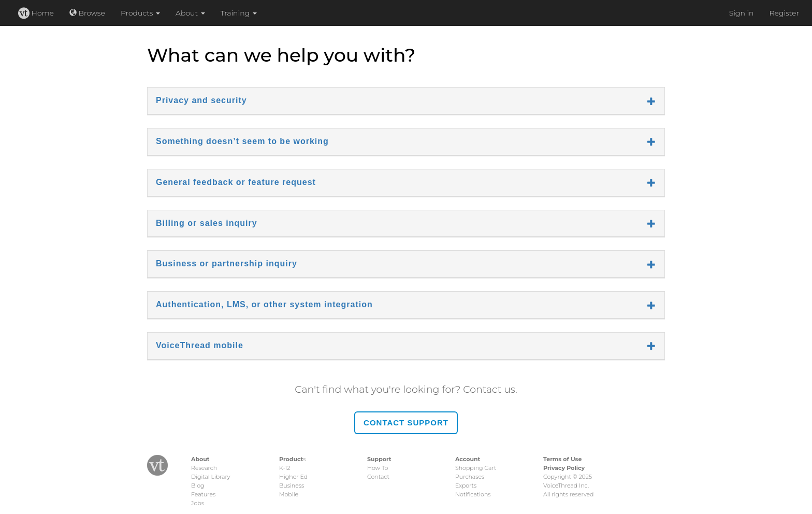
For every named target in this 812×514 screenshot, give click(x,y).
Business (292, 486)
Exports (466, 486)
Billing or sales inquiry (406, 223)
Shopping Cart (476, 468)
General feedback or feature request (406, 182)
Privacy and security (406, 101)
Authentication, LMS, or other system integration (406, 305)
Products (140, 13)
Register (784, 13)
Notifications (473, 494)
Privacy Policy (564, 468)
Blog (198, 486)
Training (239, 13)
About (190, 13)
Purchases (470, 477)
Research (204, 468)
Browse (87, 13)
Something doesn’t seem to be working (406, 141)
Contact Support (406, 423)
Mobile (289, 494)
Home (36, 13)
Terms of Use (562, 459)
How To (378, 468)
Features (203, 494)
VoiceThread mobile (406, 346)
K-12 (285, 468)
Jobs (198, 503)
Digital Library (211, 477)
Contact (378, 477)
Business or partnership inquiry (406, 264)
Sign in (742, 13)
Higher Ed (293, 477)
